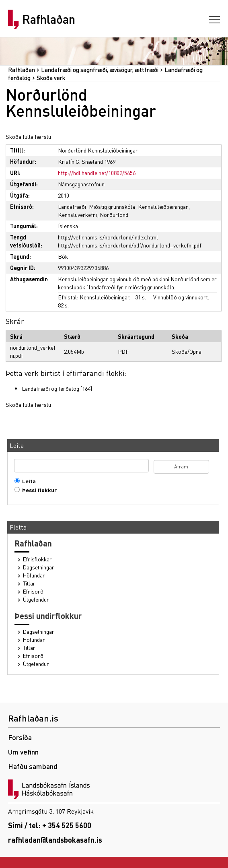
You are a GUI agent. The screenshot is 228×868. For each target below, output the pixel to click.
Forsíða (20, 737)
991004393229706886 (83, 268)
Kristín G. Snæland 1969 (87, 161)
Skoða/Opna (187, 351)
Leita (27, 481)
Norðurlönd (114, 214)
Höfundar (34, 575)
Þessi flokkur (38, 490)
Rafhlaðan (49, 19)
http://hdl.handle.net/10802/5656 (97, 173)
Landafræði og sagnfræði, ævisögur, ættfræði (100, 70)
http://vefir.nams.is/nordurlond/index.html (108, 237)
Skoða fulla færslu (28, 136)
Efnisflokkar (37, 559)
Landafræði (72, 206)
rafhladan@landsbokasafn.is (55, 840)
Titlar (29, 583)
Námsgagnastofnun (81, 184)
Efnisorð (33, 591)
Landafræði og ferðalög (50, 388)
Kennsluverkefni (77, 214)
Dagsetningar (39, 567)
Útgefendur (36, 599)
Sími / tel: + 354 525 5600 (50, 825)
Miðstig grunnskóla (112, 206)
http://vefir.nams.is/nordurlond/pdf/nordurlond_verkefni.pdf (130, 245)
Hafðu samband (33, 766)
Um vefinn (23, 752)
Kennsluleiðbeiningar (163, 206)
